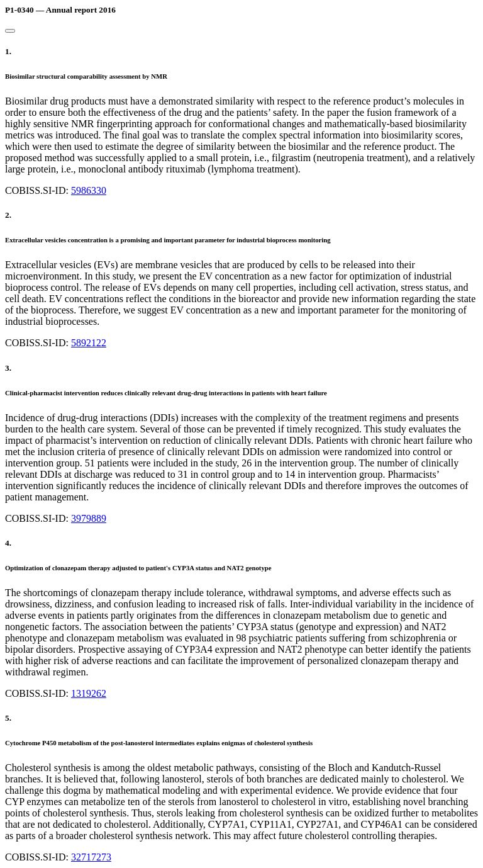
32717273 (91, 857)
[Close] (10, 31)
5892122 (89, 343)
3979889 (89, 518)
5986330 (89, 190)
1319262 (89, 693)
